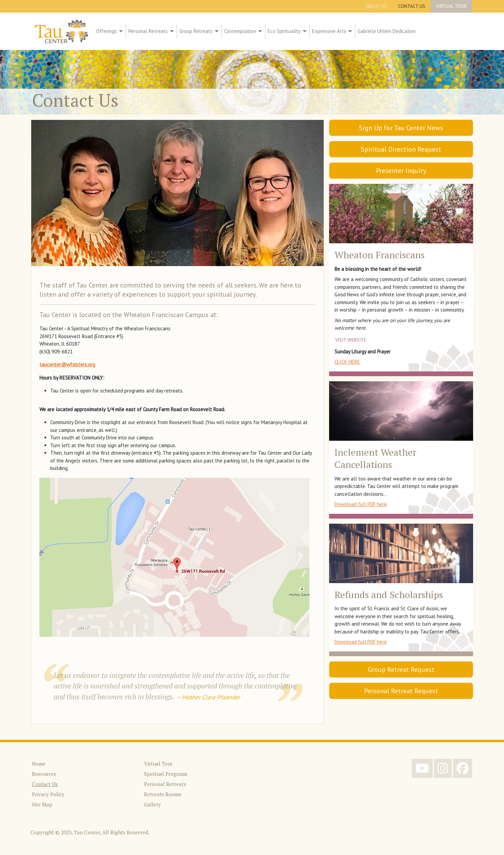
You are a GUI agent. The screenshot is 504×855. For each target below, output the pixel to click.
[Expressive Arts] (349, 31)
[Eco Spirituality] (304, 31)
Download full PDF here (361, 504)
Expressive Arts (329, 31)
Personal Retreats (148, 31)
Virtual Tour (451, 6)
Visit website (351, 340)
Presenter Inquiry (401, 171)
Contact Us (412, 6)
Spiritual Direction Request (401, 149)
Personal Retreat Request (401, 691)
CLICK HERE (347, 362)
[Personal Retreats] (171, 31)
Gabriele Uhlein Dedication (387, 31)
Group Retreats (196, 31)
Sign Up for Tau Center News (401, 128)
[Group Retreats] (216, 31)
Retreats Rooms (163, 794)
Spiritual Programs (166, 774)
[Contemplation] (259, 31)
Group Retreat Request (401, 669)
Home (39, 764)
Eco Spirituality (284, 31)
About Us (376, 6)
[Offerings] (120, 31)
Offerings (106, 31)
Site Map (42, 804)
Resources (44, 774)
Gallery (152, 804)
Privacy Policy (48, 794)
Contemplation (240, 31)
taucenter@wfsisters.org (67, 364)
